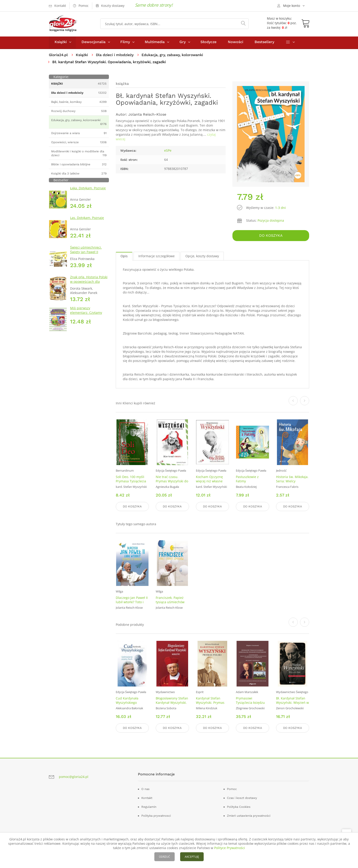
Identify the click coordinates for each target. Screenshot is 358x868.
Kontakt (147, 798)
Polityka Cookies (239, 807)
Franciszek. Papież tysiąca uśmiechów (170, 600)
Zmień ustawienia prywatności (249, 815)
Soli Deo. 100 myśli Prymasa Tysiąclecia (131, 480)
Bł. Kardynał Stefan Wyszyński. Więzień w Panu (292, 703)
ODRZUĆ (165, 857)
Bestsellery (264, 43)
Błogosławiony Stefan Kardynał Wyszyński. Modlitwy (172, 703)
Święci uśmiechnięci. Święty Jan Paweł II (86, 251)
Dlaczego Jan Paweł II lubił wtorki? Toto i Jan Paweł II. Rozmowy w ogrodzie (132, 605)
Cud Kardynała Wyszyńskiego (127, 700)
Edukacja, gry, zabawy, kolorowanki (174, 56)
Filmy (125, 43)
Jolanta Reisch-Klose (147, 116)
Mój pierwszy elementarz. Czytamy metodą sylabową (86, 314)
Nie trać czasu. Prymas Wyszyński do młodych (172, 482)
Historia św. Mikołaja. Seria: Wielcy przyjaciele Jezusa (292, 482)
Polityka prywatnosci (156, 815)
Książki (61, 43)
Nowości (236, 43)
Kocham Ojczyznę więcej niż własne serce (209, 482)
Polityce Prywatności (230, 848)
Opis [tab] (124, 257)
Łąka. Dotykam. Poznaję (88, 189)
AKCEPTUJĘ (192, 857)
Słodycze (208, 43)
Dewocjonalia (93, 43)
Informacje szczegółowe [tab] (157, 257)
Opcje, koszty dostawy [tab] (202, 257)
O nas (145, 789)
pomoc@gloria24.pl (74, 776)
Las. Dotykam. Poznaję (87, 219)
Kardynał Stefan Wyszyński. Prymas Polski (210, 703)
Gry (183, 43)
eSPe (168, 152)
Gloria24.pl (59, 56)
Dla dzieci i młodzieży (115, 56)
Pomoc (232, 789)
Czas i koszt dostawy (242, 798)
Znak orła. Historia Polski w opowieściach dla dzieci (89, 283)
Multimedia (155, 43)
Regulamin (149, 807)
